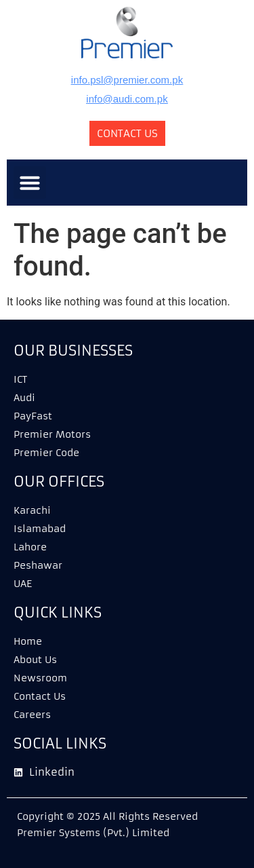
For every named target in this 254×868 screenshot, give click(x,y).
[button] (30, 183)
